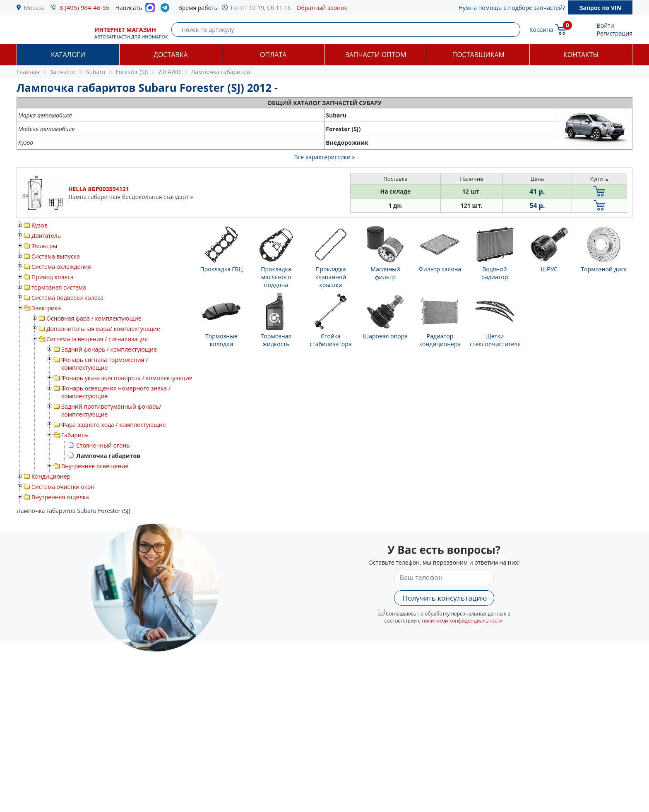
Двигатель (46, 236)
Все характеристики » (325, 157)
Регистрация (615, 33)
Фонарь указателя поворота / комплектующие (127, 378)
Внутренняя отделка (60, 497)
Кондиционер (51, 476)
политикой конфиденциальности (462, 621)
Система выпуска (56, 256)
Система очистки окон (63, 487)
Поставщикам (478, 55)
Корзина (541, 30)
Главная (28, 72)
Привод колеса (53, 277)
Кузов (40, 225)
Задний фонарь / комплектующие (109, 349)
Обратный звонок (322, 8)
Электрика (46, 308)
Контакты (581, 55)
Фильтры (44, 246)
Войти (606, 25)
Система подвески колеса (67, 298)
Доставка (171, 55)
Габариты (75, 435)
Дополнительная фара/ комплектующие (103, 329)
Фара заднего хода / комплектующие (114, 425)
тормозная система (59, 287)
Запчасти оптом (376, 55)
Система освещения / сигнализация (97, 339)
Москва (35, 8)
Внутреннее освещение (95, 466)
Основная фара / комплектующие (94, 318)
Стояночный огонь (103, 445)
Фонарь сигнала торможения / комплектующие (105, 364)
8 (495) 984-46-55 (85, 7)
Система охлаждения (61, 267)
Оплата (273, 55)
